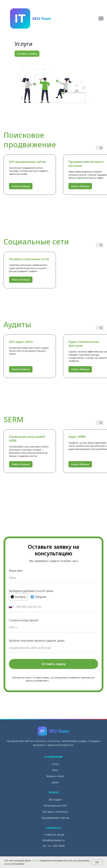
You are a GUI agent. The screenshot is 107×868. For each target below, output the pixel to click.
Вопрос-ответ (55, 776)
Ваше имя (16, 571)
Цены (55, 782)
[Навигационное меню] (101, 19)
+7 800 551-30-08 (53, 835)
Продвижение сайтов (55, 818)
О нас (55, 764)
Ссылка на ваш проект (24, 620)
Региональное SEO (55, 806)
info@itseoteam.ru (54, 840)
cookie (35, 861)
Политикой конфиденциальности (65, 681)
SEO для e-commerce (55, 812)
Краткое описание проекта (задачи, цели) (37, 641)
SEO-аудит (55, 800)
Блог (55, 770)
